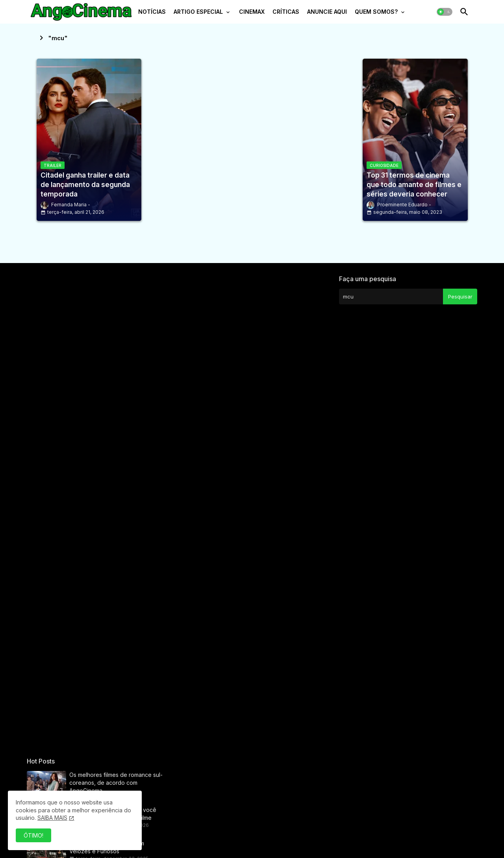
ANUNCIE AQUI (327, 12)
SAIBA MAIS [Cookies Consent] (52, 818)
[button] (445, 12)
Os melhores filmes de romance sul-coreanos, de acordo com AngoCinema (116, 783)
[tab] (152, 14)
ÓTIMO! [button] (33, 835)
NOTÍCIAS (152, 12)
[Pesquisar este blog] (391, 297)
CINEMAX (252, 12)
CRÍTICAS (286, 12)
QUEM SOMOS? (376, 12)
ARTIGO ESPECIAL (198, 12)
